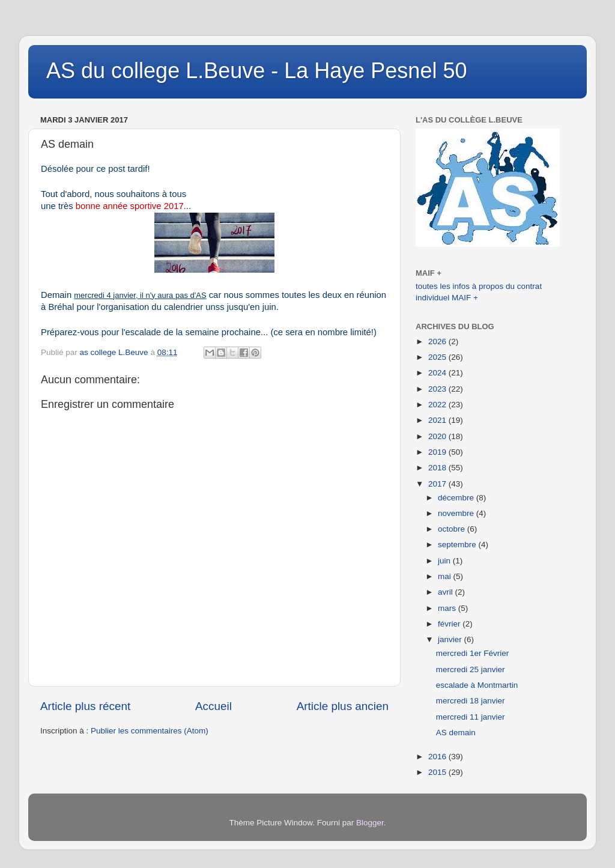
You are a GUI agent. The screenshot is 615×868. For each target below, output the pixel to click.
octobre (453, 529)
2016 (438, 757)
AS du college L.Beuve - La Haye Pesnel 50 (256, 71)
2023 (438, 389)
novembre (457, 513)
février (450, 624)
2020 (438, 436)
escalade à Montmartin (477, 685)
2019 (438, 452)
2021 (438, 420)
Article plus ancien (343, 706)
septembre (458, 545)
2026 (438, 341)
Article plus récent (85, 706)
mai (446, 576)
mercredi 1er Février (473, 653)
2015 (438, 772)
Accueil (214, 706)
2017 (438, 484)
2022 (438, 405)
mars (448, 608)
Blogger (370, 823)
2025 (438, 357)
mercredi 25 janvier (471, 669)
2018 (438, 468)
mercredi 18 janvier (471, 701)
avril (447, 592)
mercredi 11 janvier (471, 717)
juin (445, 561)
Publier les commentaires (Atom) (150, 731)
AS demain (456, 733)
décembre (457, 498)
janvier (451, 639)
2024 (438, 373)
